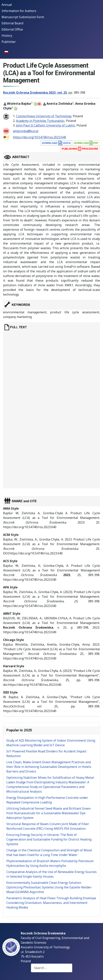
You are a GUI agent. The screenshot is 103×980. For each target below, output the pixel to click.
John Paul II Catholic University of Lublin (45, 125)
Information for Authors (19, 11)
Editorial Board (12, 23)
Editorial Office (12, 29)
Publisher (9, 42)
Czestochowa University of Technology (44, 116)
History (7, 36)
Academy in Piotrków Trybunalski (40, 121)
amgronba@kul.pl (26, 131)
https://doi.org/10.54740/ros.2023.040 (39, 137)
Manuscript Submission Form (23, 17)
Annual (7, 5)
